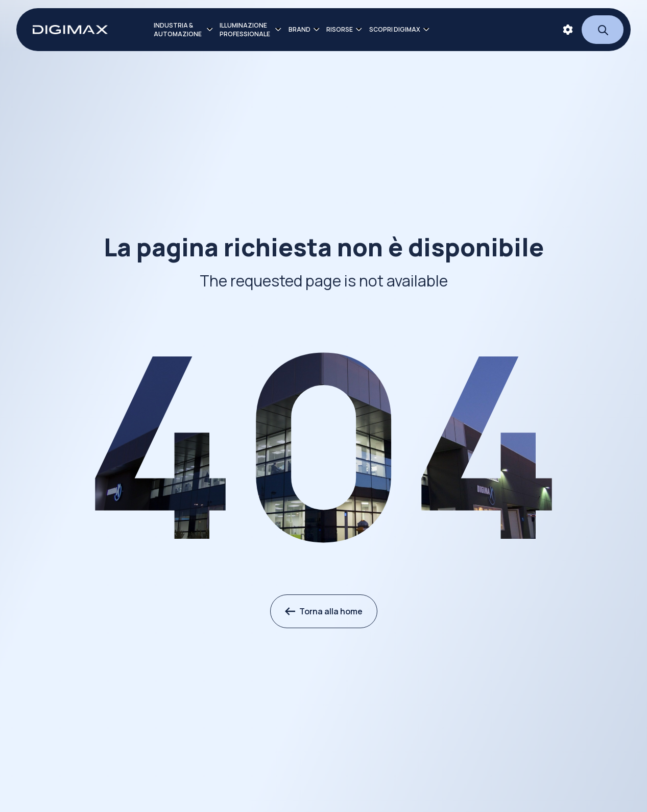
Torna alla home (324, 611)
